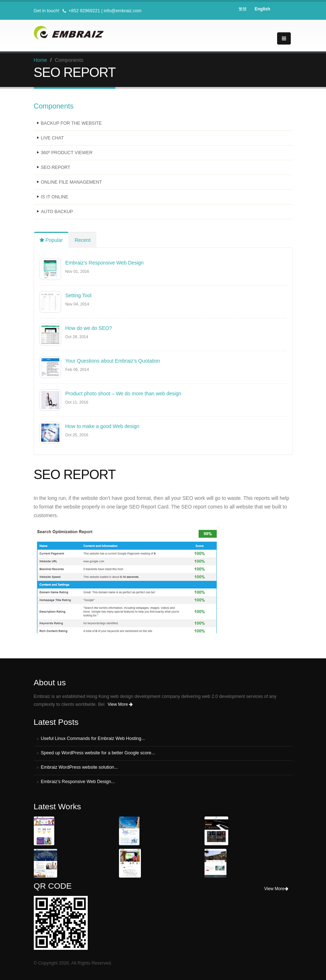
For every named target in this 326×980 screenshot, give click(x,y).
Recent (83, 240)
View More (120, 704)
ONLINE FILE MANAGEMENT (72, 182)
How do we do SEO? (89, 328)
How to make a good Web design (102, 426)
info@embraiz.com (123, 11)
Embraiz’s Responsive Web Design (105, 263)
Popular (51, 240)
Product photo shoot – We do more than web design (123, 394)
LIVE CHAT (52, 138)
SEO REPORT (56, 167)
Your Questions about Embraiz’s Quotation (113, 361)
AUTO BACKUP (57, 212)
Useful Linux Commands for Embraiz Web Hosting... (93, 739)
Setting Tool (79, 295)
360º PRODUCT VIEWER (67, 153)
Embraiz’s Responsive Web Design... (78, 782)
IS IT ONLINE (55, 197)
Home (40, 60)
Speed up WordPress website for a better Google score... (98, 753)
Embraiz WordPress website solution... (80, 767)
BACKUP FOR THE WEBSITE (72, 123)
